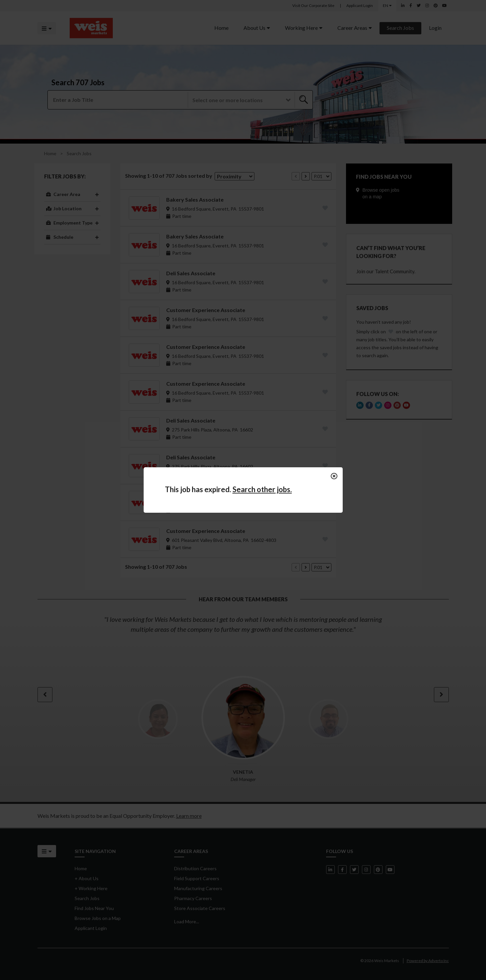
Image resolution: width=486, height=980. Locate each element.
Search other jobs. (262, 489)
